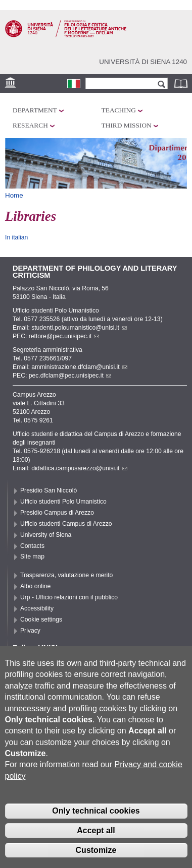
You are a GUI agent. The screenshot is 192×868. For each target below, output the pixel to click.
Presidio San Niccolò (49, 490)
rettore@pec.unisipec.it (64, 336)
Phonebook (182, 83)
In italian (16, 237)
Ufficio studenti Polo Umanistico (63, 502)
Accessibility (37, 608)
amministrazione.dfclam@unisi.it (79, 367)
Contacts (32, 546)
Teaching (119, 110)
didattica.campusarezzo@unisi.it (79, 468)
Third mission (127, 125)
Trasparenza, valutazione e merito (66, 575)
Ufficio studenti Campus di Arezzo (66, 524)
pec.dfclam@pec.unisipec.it (70, 376)
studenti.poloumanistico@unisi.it (79, 328)
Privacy (30, 631)
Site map (32, 556)
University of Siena (46, 535)
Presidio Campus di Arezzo (57, 513)
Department (35, 110)
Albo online (35, 586)
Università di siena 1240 (143, 62)
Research (30, 125)
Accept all (96, 833)
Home (14, 195)
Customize (96, 852)
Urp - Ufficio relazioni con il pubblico (69, 597)
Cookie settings (41, 619)
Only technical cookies (96, 813)
